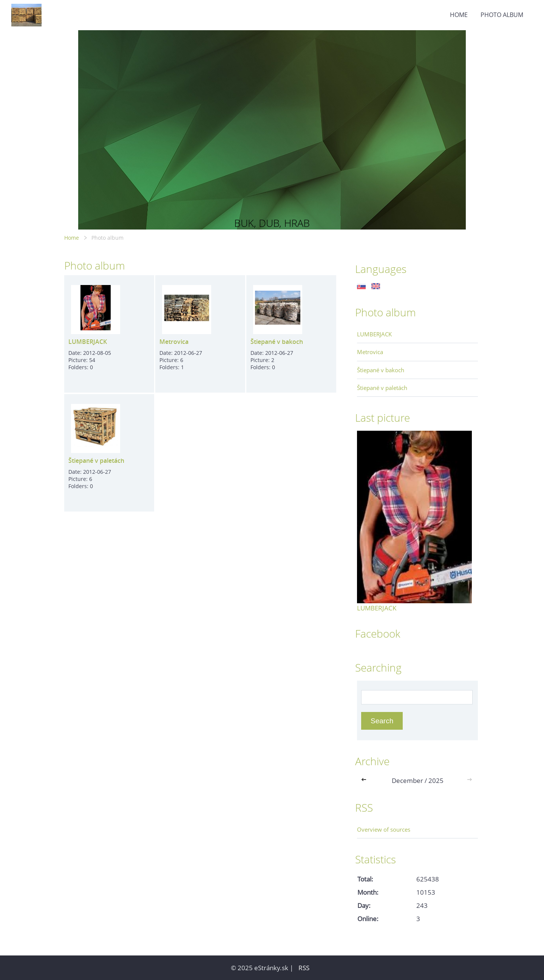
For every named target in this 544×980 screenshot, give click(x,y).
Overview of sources (384, 829)
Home (459, 15)
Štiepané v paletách (96, 461)
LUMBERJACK (88, 342)
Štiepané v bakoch (277, 342)
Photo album (502, 15)
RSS (304, 968)
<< (365, 780)
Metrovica (174, 342)
